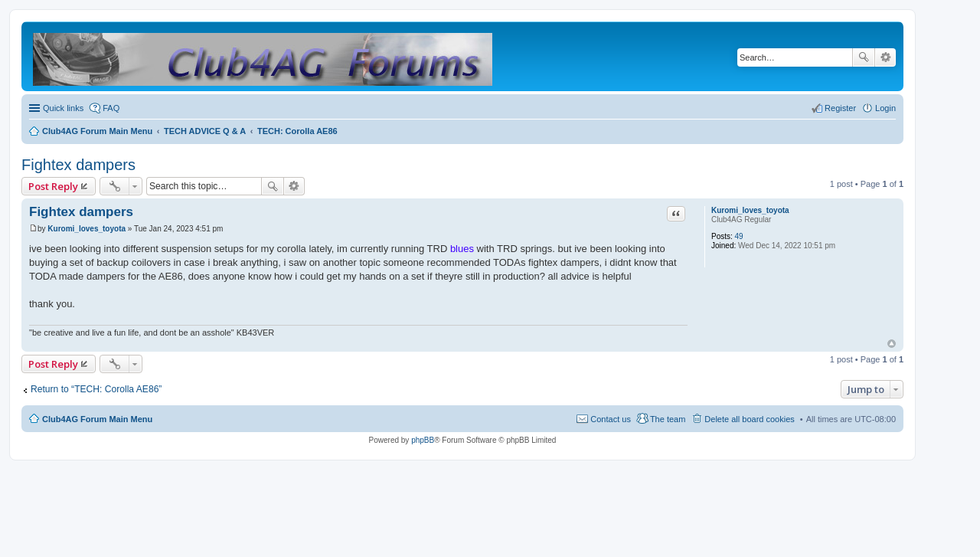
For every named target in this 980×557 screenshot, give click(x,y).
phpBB (423, 440)
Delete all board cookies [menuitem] (749, 419)
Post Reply (53, 186)
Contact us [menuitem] (611, 419)
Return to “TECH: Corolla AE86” (96, 389)
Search (864, 57)
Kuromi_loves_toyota (750, 210)
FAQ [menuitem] (111, 108)
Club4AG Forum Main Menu (97, 419)
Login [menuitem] (885, 108)
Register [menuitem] (840, 108)
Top (892, 344)
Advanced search (885, 57)
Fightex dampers (78, 165)
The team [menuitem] (668, 419)
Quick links (63, 108)
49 (739, 236)
